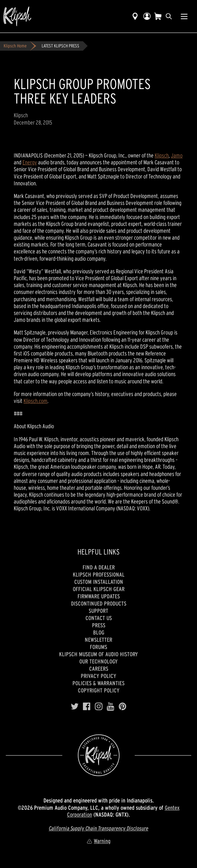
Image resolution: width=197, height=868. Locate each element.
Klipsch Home (15, 46)
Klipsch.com (35, 401)
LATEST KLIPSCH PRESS (60, 46)
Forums (98, 647)
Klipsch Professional (99, 574)
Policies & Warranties (98, 683)
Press (99, 625)
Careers (99, 669)
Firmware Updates (99, 596)
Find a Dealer (99, 567)
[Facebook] (87, 707)
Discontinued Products (99, 603)
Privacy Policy (98, 676)
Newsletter (98, 640)
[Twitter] (75, 707)
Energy (30, 162)
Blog (99, 632)
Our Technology (98, 661)
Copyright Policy (99, 690)
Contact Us (99, 618)
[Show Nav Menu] (184, 16)
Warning (98, 841)
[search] (169, 16)
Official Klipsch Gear (99, 589)
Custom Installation (99, 582)
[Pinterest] (123, 707)
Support (98, 611)
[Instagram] (99, 707)
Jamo (177, 155)
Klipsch (162, 155)
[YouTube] (111, 707)
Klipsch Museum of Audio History (98, 654)
